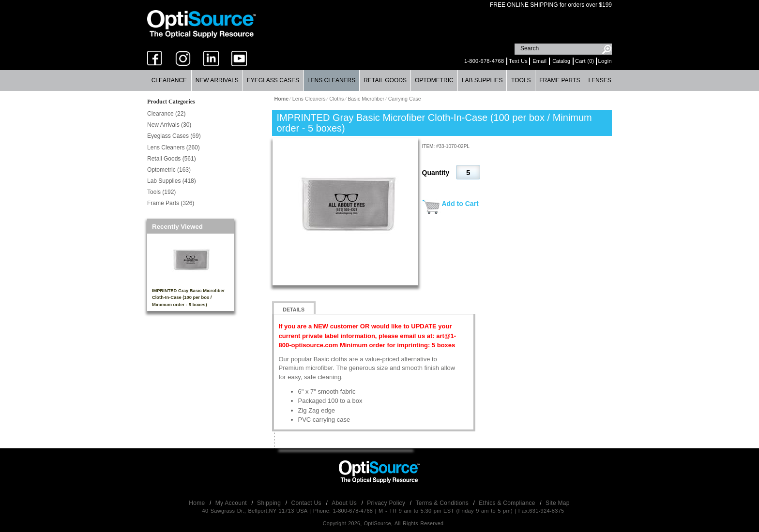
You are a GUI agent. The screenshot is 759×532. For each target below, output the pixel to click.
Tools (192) (161, 192)
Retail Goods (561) (172, 159)
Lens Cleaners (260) (174, 148)
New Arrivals (217, 80)
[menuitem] (169, 81)
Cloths (336, 99)
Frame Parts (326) (171, 203)
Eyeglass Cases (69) (174, 136)
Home (198, 503)
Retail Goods (385, 80)
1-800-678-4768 (484, 61)
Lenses (600, 80)
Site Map (558, 503)
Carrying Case (405, 99)
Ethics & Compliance (508, 503)
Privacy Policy (387, 503)
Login (605, 61)
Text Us (518, 61)
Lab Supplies (482, 80)
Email (539, 61)
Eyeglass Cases (273, 80)
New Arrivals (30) (169, 125)
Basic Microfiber (366, 99)
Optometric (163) (169, 170)
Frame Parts (560, 80)
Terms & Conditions (443, 503)
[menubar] (379, 81)
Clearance (169, 80)
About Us (345, 503)
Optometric (434, 80)
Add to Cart (460, 204)
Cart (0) (585, 61)
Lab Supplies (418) (172, 181)
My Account (232, 503)
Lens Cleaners (331, 80)
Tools (521, 80)
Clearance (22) (166, 114)
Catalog (561, 61)
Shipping (270, 503)
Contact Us (307, 503)
